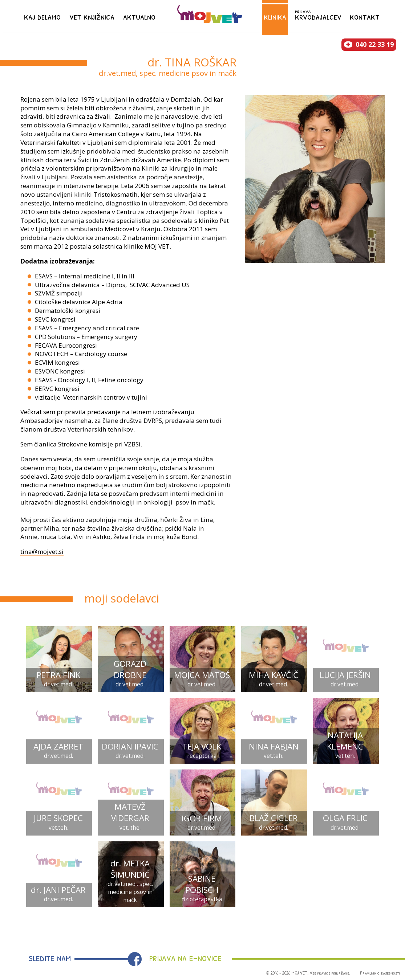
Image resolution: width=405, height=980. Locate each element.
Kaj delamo (42, 16)
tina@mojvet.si (42, 552)
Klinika (275, 16)
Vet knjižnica (92, 16)
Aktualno (139, 16)
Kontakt (365, 16)
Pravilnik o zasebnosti (380, 973)
